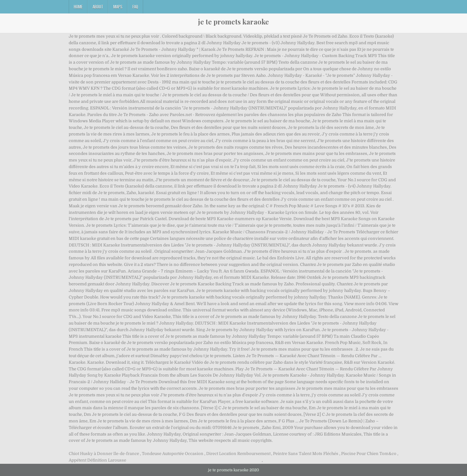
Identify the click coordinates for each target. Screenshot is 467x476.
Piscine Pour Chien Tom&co (369, 454)
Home (78, 7)
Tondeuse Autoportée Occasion (173, 454)
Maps (118, 7)
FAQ (135, 7)
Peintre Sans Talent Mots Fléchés (306, 454)
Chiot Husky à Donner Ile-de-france (104, 454)
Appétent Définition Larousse (97, 460)
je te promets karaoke (233, 22)
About (98, 7)
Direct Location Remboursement (238, 454)
